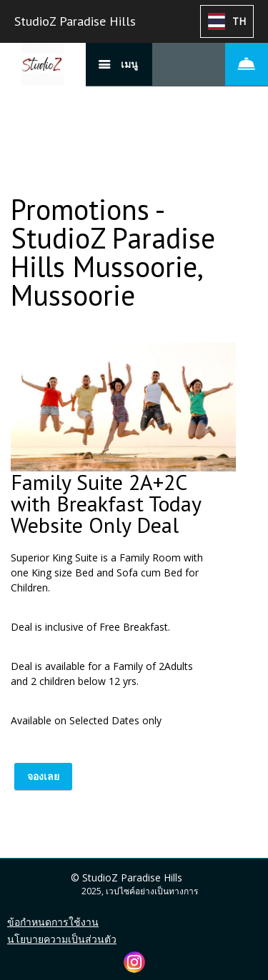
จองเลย (43, 776)
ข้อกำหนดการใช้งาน (53, 922)
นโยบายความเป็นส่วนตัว (62, 939)
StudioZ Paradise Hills (75, 21)
